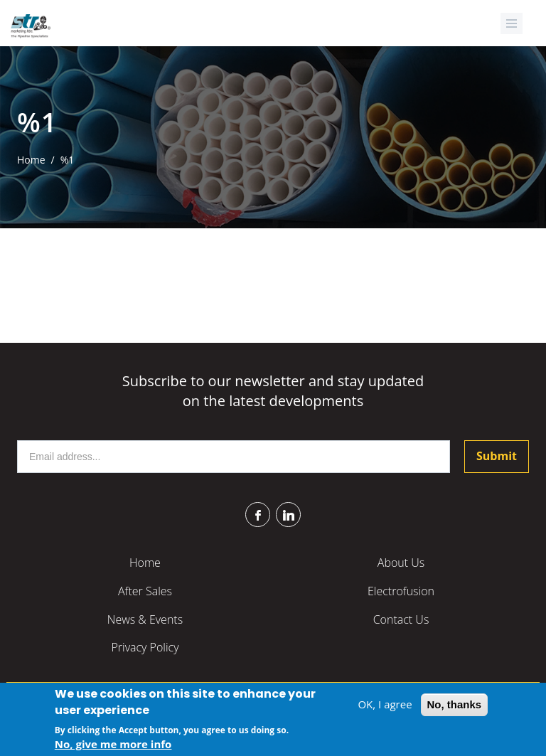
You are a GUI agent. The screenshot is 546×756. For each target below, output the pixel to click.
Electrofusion (401, 591)
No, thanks (455, 707)
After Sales (145, 591)
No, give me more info (113, 746)
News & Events (145, 619)
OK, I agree (385, 706)
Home (31, 160)
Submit (497, 456)
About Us (401, 563)
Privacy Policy (145, 647)
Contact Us (401, 619)
